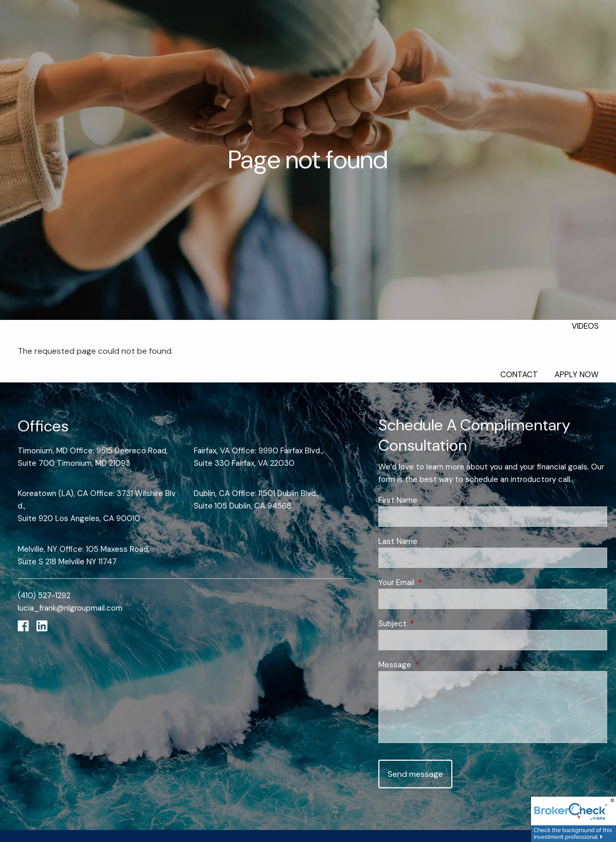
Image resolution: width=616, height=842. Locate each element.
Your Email (434, 583)
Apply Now (577, 375)
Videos (585, 326)
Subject (430, 624)
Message (433, 665)
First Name (398, 500)
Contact (519, 375)
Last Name (398, 541)
